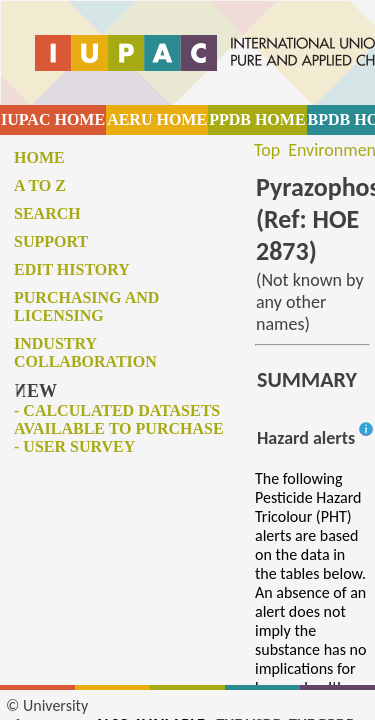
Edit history (72, 269)
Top (267, 150)
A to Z (40, 185)
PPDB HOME (257, 119)
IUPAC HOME (53, 119)
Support (51, 241)
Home (39, 157)
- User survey (74, 446)
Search (47, 213)
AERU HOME (157, 119)
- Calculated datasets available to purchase (119, 419)
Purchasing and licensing (86, 306)
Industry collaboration (85, 352)
